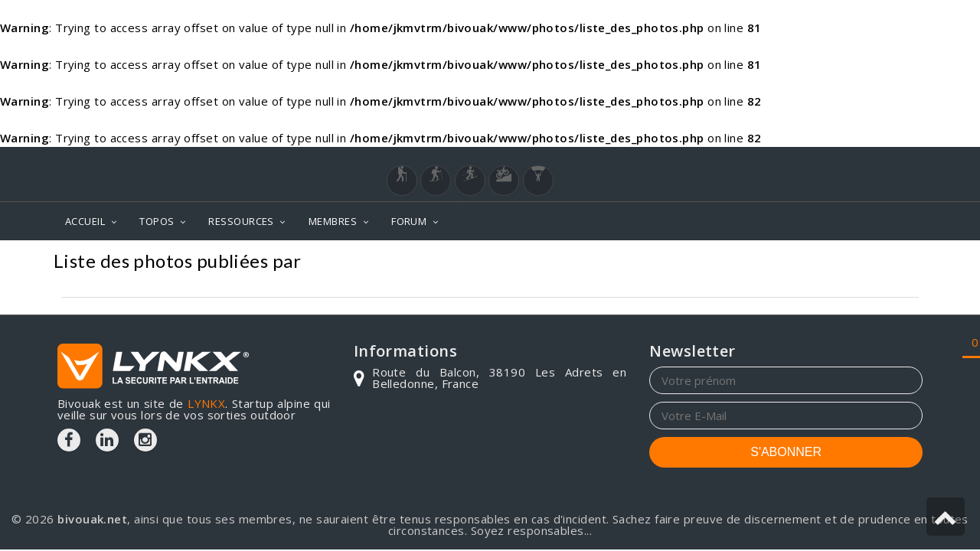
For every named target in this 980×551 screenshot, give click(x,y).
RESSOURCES (241, 221)
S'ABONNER (786, 452)
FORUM (409, 221)
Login (847, 161)
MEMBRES (333, 221)
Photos (897, 263)
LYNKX (206, 403)
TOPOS (157, 221)
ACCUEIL (85, 221)
